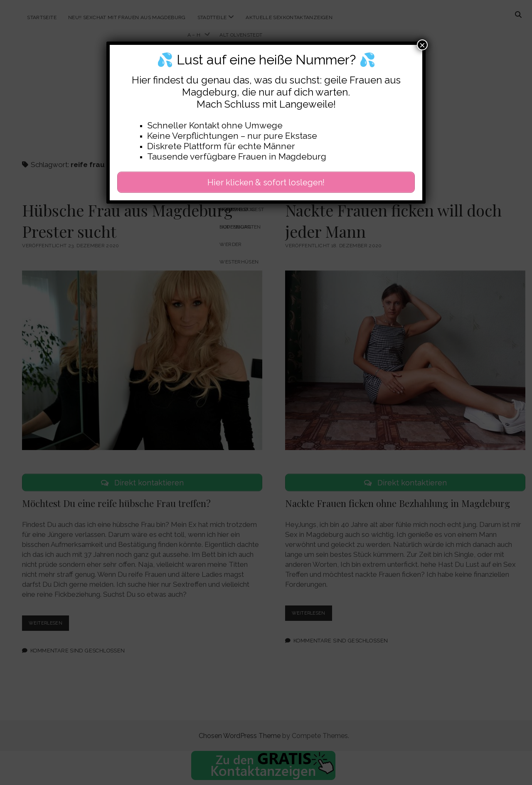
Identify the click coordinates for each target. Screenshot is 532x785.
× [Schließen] (422, 45)
